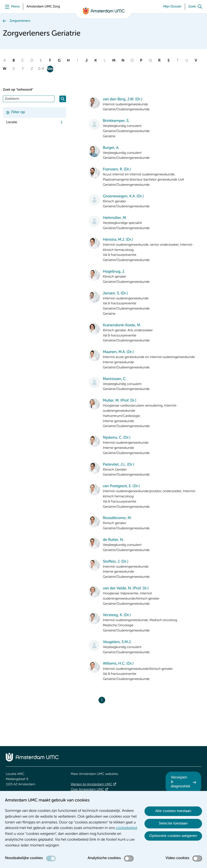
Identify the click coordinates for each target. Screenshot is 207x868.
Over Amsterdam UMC (87, 790)
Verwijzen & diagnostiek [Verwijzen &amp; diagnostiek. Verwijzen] (181, 782)
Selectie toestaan (173, 823)
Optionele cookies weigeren (173, 836)
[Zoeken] (63, 99)
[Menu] (11, 7)
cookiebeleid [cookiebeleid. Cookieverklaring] (126, 828)
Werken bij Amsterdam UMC (92, 784)
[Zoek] (196, 7)
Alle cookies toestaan (173, 811)
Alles (50, 69)
